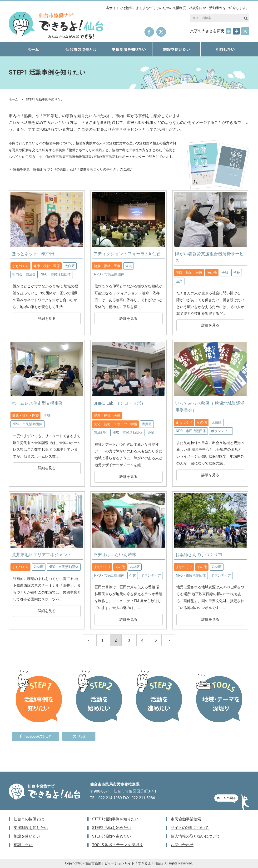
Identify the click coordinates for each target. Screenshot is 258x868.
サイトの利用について (190, 828)
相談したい (23, 845)
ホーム (13, 99)
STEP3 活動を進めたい (112, 836)
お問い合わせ (182, 845)
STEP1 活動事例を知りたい (115, 819)
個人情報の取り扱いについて (195, 836)
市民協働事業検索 (186, 819)
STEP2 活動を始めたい (112, 828)
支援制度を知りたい (31, 828)
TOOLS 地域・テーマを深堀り (117, 845)
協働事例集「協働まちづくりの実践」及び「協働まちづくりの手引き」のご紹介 (73, 169)
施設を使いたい (27, 836)
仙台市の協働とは (29, 819)
